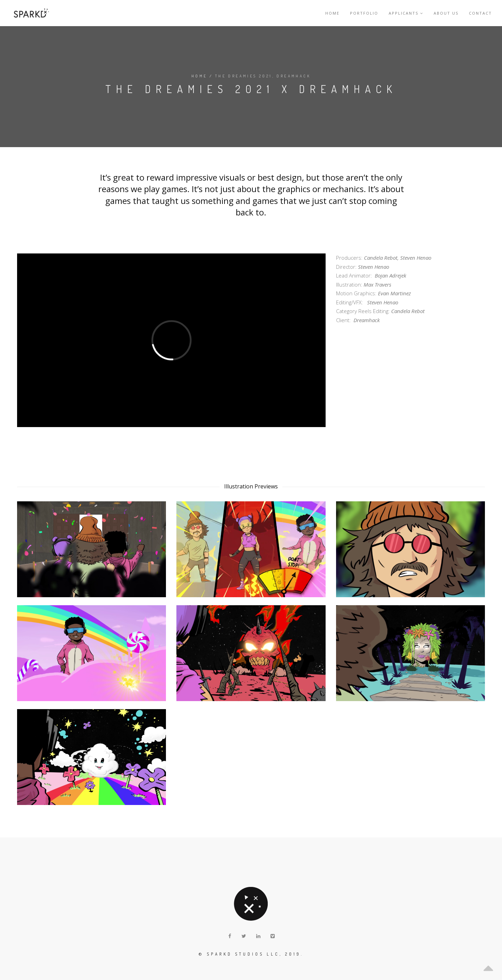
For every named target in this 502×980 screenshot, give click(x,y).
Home (332, 13)
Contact (480, 13)
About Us (446, 13)
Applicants (406, 13)
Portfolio (364, 13)
